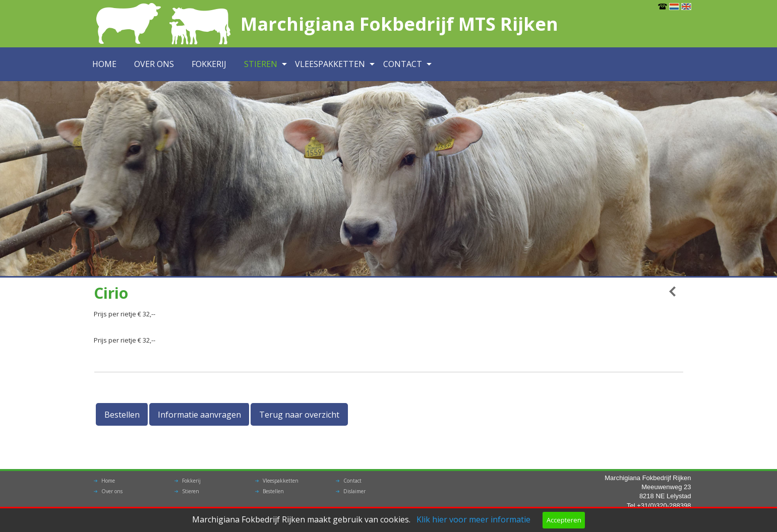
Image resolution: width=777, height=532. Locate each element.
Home (104, 64)
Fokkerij (209, 64)
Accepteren (564, 520)
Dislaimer (354, 491)
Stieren (261, 64)
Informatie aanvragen (199, 415)
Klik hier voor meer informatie (473, 519)
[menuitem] (107, 64)
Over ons (154, 64)
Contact (403, 64)
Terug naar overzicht (299, 415)
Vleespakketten (330, 64)
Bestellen (122, 415)
